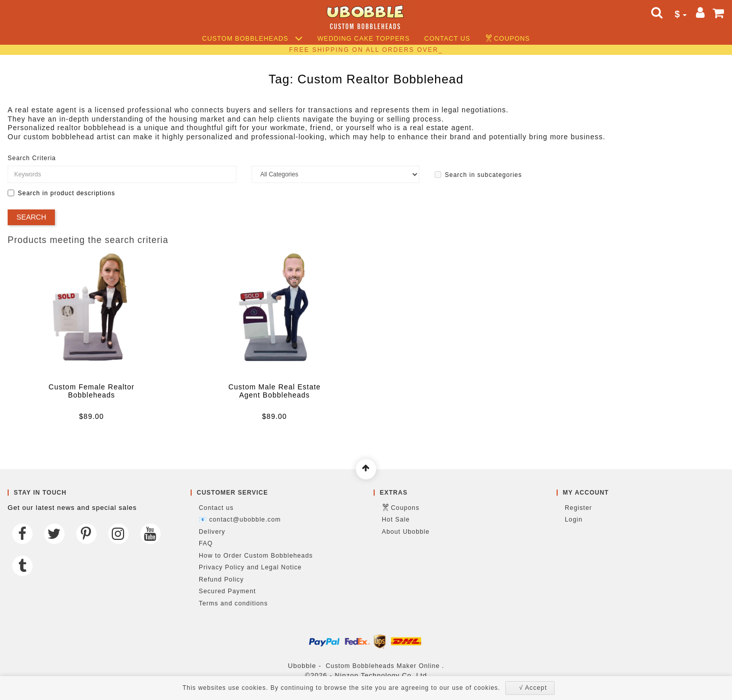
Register (578, 508)
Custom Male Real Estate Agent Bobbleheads (274, 391)
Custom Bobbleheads (253, 39)
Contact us (448, 39)
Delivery (212, 532)
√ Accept (533, 688)
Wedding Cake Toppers (363, 39)
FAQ (206, 543)
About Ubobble (406, 532)
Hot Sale (396, 520)
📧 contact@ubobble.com (240, 520)
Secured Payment (227, 591)
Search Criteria (32, 158)
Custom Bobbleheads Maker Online (383, 666)
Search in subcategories (478, 175)
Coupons (512, 39)
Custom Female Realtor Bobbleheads (92, 391)
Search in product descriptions (61, 193)
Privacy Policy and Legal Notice (250, 567)
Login (574, 520)
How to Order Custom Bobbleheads (256, 556)
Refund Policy (221, 580)
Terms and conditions (233, 603)
